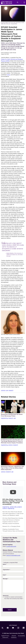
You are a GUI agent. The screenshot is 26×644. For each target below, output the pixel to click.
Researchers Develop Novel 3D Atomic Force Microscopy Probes (12, 415)
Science (3, 390)
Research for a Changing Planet (11, 526)
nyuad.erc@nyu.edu (11, 546)
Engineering (4, 418)
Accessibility (21, 636)
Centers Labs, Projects (16, 507)
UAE (7, 390)
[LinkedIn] (24, 628)
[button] (18, 2)
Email (5, 575)
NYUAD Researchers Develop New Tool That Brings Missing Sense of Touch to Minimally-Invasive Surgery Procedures (12, 441)
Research (11, 390)
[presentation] (13, 604)
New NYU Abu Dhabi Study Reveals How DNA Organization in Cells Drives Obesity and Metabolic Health (13, 514)
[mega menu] (24, 2)
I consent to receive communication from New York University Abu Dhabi (14, 598)
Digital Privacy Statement (5, 637)
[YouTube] (13, 628)
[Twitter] (2, 628)
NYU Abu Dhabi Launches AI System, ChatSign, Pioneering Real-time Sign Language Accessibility (13, 502)
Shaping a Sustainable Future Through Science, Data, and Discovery (13, 530)
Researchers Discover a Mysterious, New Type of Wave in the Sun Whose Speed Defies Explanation (13, 468)
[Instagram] (18, 628)
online (8, 75)
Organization (6, 570)
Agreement (6, 596)
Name (5, 564)
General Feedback (14, 637)
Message (6, 579)
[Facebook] (8, 628)
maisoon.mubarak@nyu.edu (13, 555)
